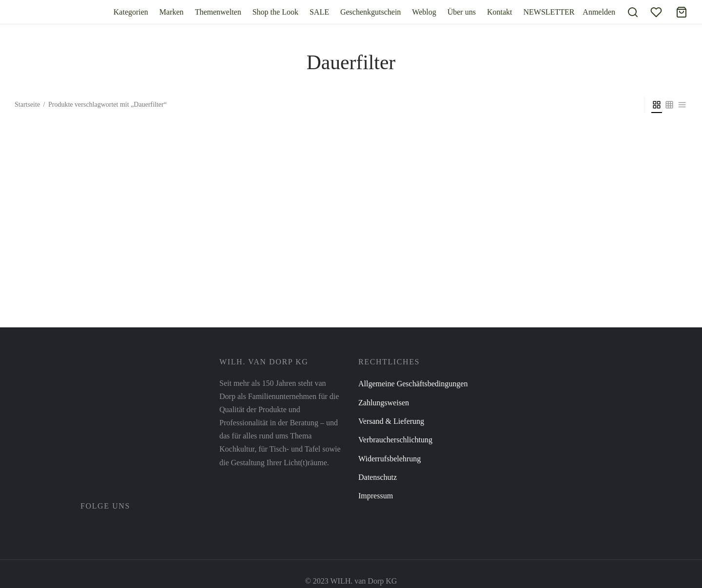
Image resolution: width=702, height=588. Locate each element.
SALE (319, 12)
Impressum (376, 496)
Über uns (462, 12)
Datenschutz (378, 477)
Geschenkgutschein (370, 12)
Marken (172, 12)
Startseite (27, 104)
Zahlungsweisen (384, 403)
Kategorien (131, 12)
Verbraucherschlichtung (395, 440)
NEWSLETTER (549, 12)
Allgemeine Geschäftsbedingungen (413, 384)
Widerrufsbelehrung (390, 459)
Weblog (424, 12)
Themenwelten (218, 12)
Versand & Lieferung (391, 421)
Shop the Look (275, 12)
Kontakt (500, 12)
